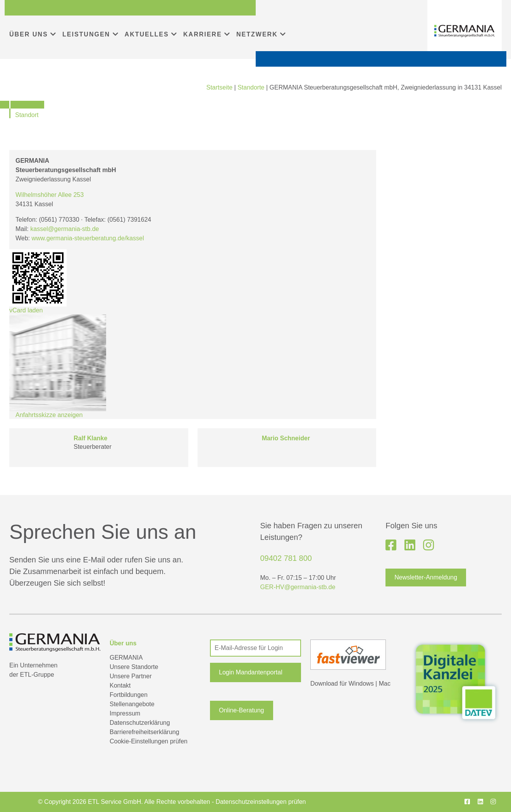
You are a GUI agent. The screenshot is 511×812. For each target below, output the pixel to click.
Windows (361, 684)
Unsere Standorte (134, 667)
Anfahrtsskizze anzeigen (49, 415)
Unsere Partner (131, 676)
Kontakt (120, 685)
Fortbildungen (129, 695)
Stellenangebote (132, 704)
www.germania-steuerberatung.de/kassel (88, 238)
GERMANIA (126, 658)
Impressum (125, 713)
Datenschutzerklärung (140, 723)
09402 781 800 (286, 558)
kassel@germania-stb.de (65, 229)
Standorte (251, 87)
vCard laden (38, 281)
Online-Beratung (242, 710)
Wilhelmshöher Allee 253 (50, 195)
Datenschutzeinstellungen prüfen (261, 802)
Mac (385, 684)
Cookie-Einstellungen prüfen (149, 741)
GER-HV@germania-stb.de (298, 587)
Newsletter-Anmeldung (426, 577)
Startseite (219, 87)
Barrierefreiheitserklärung (145, 732)
